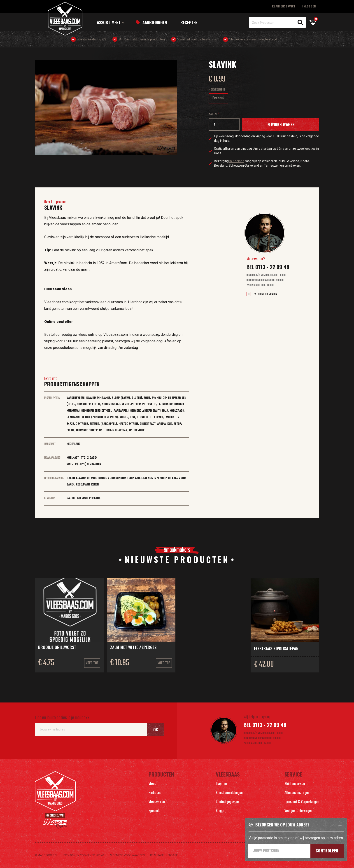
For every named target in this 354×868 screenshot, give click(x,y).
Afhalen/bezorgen (297, 793)
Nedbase (172, 855)
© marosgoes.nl (46, 855)
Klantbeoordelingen (229, 793)
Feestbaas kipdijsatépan (276, 649)
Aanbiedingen (155, 22)
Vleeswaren (157, 802)
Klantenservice (284, 7)
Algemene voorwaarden (127, 855)
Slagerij (221, 811)
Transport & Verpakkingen (302, 802)
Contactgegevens (228, 802)
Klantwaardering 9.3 (92, 39)
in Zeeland (237, 161)
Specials (154, 811)
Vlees (152, 784)
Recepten (189, 22)
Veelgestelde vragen (266, 294)
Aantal (213, 115)
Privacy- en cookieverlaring (84, 855)
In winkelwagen (281, 124)
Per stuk (220, 99)
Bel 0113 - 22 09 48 (268, 267)
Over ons (222, 784)
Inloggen (309, 7)
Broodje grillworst (57, 647)
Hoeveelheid (217, 90)
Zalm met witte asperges (133, 647)
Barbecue (155, 793)
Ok (156, 730)
